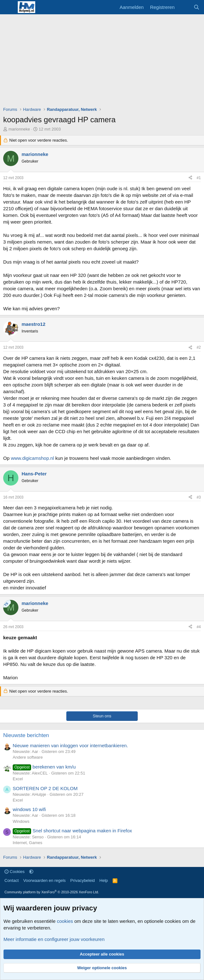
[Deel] (190, 178)
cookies (65, 921)
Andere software (28, 757)
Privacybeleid (83, 880)
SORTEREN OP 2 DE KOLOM (45, 788)
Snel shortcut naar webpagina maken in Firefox (72, 831)
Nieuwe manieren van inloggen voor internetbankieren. (70, 745)
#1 (199, 178)
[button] (31, 872)
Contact (12, 880)
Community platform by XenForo (52, 892)
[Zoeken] (197, 7)
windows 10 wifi (29, 809)
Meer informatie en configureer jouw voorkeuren (54, 939)
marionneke (19, 129)
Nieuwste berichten (26, 735)
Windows (21, 821)
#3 (199, 497)
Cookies (15, 872)
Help (104, 880)
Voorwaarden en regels (44, 880)
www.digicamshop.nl (32, 458)
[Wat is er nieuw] (184, 7)
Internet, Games (27, 843)
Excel (18, 779)
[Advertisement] (104, 62)
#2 (199, 347)
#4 (199, 627)
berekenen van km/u (44, 767)
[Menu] (9, 7)
